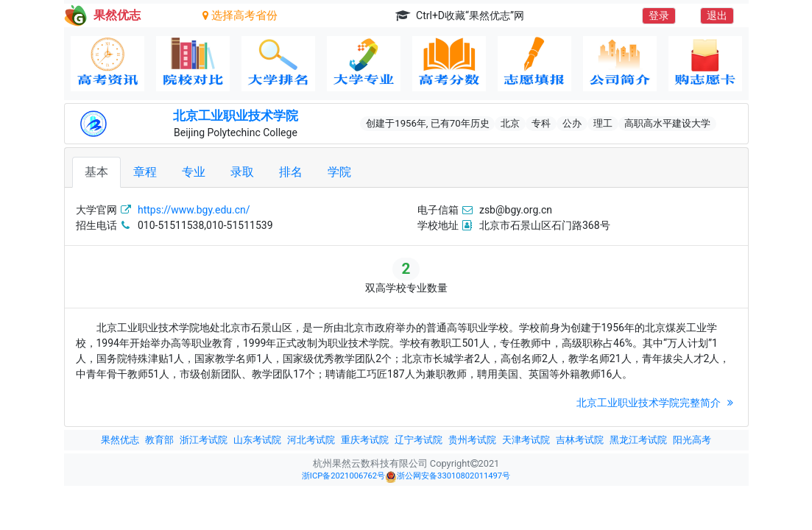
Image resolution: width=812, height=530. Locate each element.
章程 (145, 172)
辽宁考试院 (419, 440)
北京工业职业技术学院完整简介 (656, 403)
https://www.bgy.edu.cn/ (194, 210)
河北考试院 (311, 440)
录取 (242, 172)
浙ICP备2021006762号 (343, 476)
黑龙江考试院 (638, 440)
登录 (659, 15)
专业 (194, 172)
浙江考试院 (204, 440)
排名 (291, 172)
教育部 (159, 440)
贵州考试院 (472, 440)
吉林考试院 (580, 440)
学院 (339, 172)
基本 (96, 172)
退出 (717, 15)
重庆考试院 (365, 440)
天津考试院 (526, 440)
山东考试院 (257, 440)
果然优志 (120, 440)
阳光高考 (692, 440)
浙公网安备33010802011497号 (448, 477)
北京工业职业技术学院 (236, 116)
